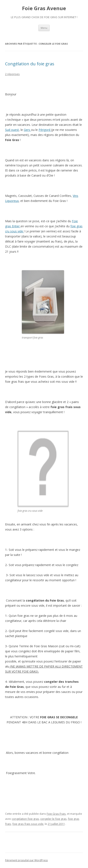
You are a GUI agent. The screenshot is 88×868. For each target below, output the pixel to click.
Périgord (45, 130)
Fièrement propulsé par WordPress (26, 860)
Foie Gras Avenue (44, 8)
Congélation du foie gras (30, 64)
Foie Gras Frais (56, 814)
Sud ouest (12, 130)
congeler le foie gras (53, 819)
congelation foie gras (25, 819)
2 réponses (12, 74)
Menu (44, 28)
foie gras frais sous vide (28, 824)
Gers (27, 130)
